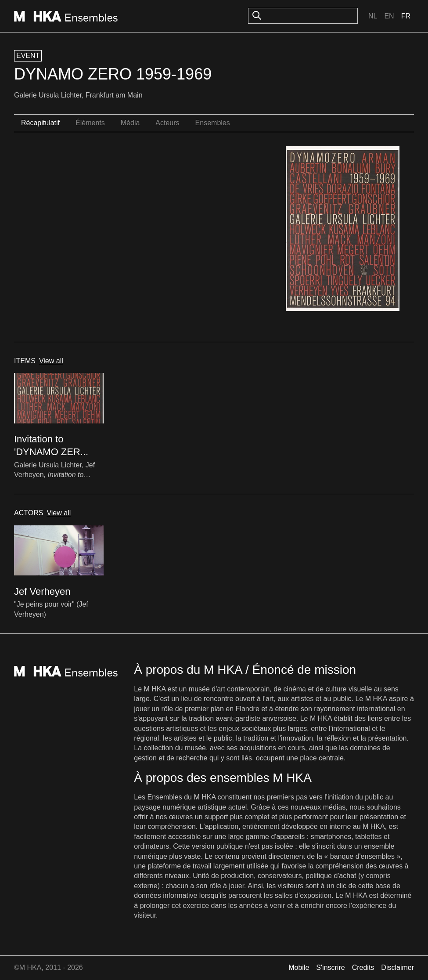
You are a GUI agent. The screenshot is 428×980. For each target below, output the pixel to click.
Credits (363, 967)
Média (130, 123)
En (389, 16)
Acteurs (167, 123)
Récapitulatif (40, 123)
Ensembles (213, 123)
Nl (373, 16)
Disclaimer (397, 967)
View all (51, 361)
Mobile (299, 967)
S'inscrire (330, 967)
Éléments (90, 123)
